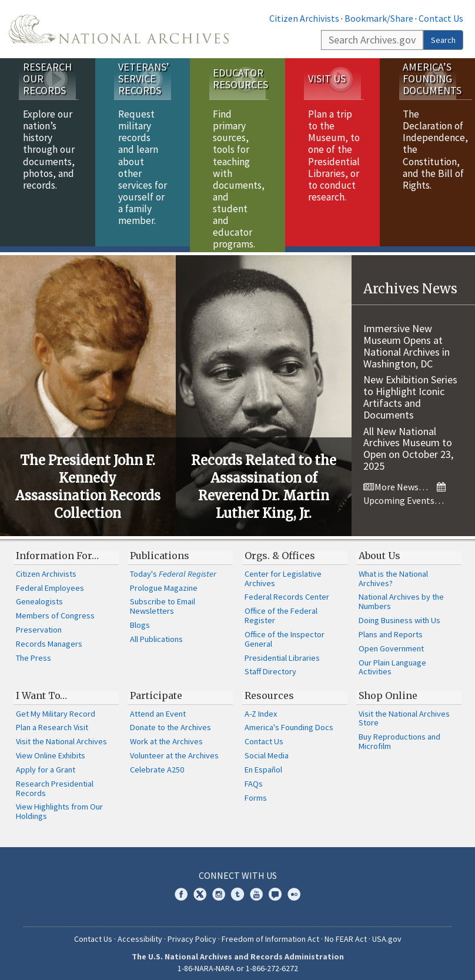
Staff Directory (270, 665)
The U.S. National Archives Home (119, 29)
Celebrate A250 (157, 764)
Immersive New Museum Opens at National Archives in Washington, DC (407, 340)
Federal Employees (50, 582)
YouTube (256, 888)
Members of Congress (55, 610)
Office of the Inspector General (285, 633)
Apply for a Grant (46, 764)
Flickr (294, 888)
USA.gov (387, 933)
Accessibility (140, 933)
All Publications (156, 633)
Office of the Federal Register (281, 610)
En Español (263, 764)
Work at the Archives (166, 735)
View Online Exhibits (51, 750)
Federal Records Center (287, 591)
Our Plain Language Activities (392, 661)
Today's (173, 568)
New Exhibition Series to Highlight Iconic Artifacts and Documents (410, 391)
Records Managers (49, 638)
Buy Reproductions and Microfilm (399, 735)
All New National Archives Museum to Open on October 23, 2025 (408, 443)
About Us (379, 550)
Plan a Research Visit (52, 722)
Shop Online (388, 690)
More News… (396, 481)
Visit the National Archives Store (404, 713)
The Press (34, 652)
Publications (160, 550)
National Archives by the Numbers (401, 596)
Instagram (219, 888)
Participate (156, 690)
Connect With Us (238, 869)
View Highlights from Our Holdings (59, 806)
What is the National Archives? (393, 573)
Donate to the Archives (170, 722)
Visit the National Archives (61, 735)
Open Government (391, 643)
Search (443, 40)
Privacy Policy (192, 933)
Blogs (140, 619)
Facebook (181, 888)
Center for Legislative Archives (283, 573)
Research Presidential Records (55, 782)
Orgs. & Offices (280, 550)
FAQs (254, 778)
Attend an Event (158, 708)
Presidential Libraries (282, 652)
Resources (269, 690)
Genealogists (39, 596)
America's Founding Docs (289, 722)
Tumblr (237, 888)
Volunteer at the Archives (174, 750)
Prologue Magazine (164, 582)
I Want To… (41, 690)
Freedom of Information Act (270, 933)
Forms (256, 792)
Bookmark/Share (379, 18)
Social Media (267, 750)
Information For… (57, 550)
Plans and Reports (391, 628)
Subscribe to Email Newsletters (163, 601)
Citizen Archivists (304, 18)
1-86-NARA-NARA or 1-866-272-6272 (238, 962)
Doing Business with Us (399, 614)
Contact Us (441, 18)
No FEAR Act (346, 933)
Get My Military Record (56, 708)
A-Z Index (261, 708)
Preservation (39, 624)
